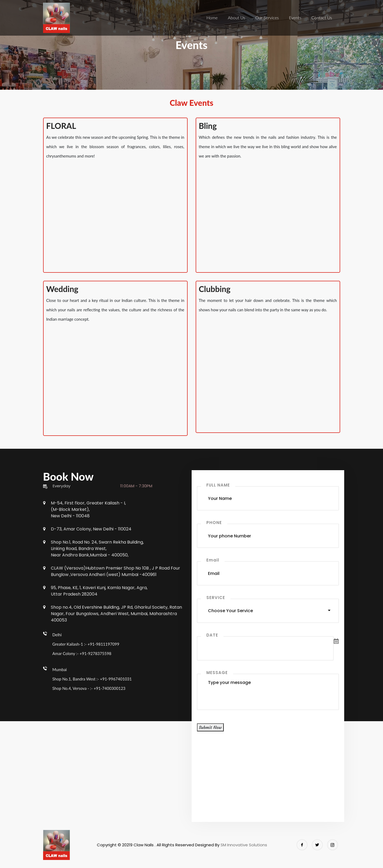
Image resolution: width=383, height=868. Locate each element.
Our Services (267, 18)
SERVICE (216, 598)
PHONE (214, 523)
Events (295, 18)
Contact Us (322, 18)
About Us (236, 18)
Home (212, 18)
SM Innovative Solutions (244, 845)
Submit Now (211, 727)
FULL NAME (218, 485)
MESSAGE (217, 673)
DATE (212, 635)
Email (213, 560)
